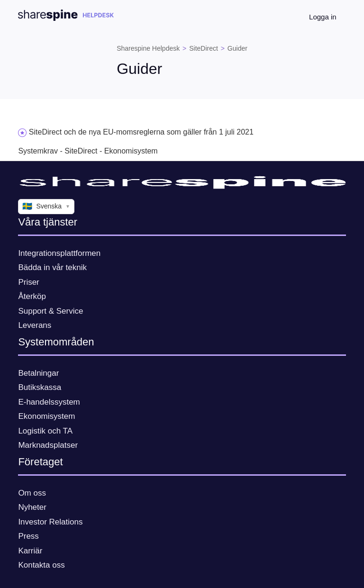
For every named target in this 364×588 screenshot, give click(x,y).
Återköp (32, 296)
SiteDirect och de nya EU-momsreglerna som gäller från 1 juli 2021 (141, 132)
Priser (28, 282)
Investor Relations (50, 522)
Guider (237, 48)
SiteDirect (204, 48)
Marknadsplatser (48, 445)
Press (28, 536)
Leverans (35, 325)
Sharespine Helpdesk (148, 48)
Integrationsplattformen (59, 253)
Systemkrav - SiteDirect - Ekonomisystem (88, 151)
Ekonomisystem (46, 416)
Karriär (30, 551)
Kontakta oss (41, 565)
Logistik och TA (45, 431)
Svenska (46, 207)
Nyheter (32, 507)
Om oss (32, 493)
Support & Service (50, 311)
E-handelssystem (49, 402)
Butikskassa (40, 387)
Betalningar (38, 373)
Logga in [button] (323, 17)
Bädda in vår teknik (52, 267)
